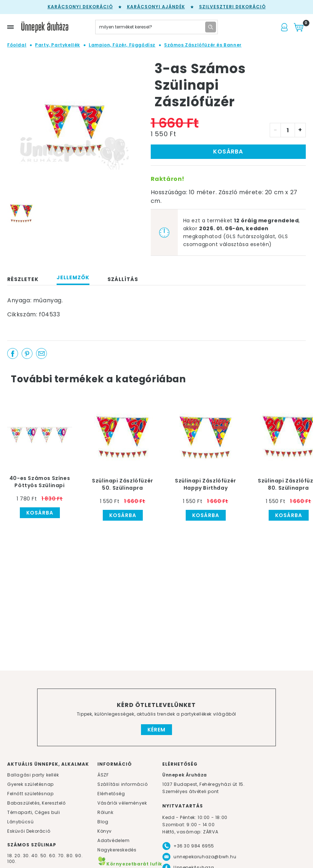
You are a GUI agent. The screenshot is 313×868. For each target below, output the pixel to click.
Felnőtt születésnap (30, 794)
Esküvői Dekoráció (29, 831)
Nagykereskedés (117, 850)
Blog (103, 822)
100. (12, 861)
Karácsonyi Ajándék (156, 7)
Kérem (156, 730)
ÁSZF (103, 775)
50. (45, 856)
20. (18, 856)
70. (62, 856)
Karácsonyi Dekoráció (80, 7)
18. (10, 856)
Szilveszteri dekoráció (232, 7)
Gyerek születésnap (30, 784)
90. (79, 856)
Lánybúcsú (20, 822)
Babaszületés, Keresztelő (36, 803)
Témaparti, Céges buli (34, 812)
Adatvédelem (114, 840)
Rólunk (105, 812)
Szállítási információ (123, 784)
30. (27, 856)
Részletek (23, 279)
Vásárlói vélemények (122, 803)
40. (35, 856)
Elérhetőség (111, 794)
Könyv (105, 831)
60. (53, 856)
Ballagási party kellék (33, 775)
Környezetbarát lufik (130, 864)
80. (71, 856)
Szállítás (123, 279)
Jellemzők (73, 277)
